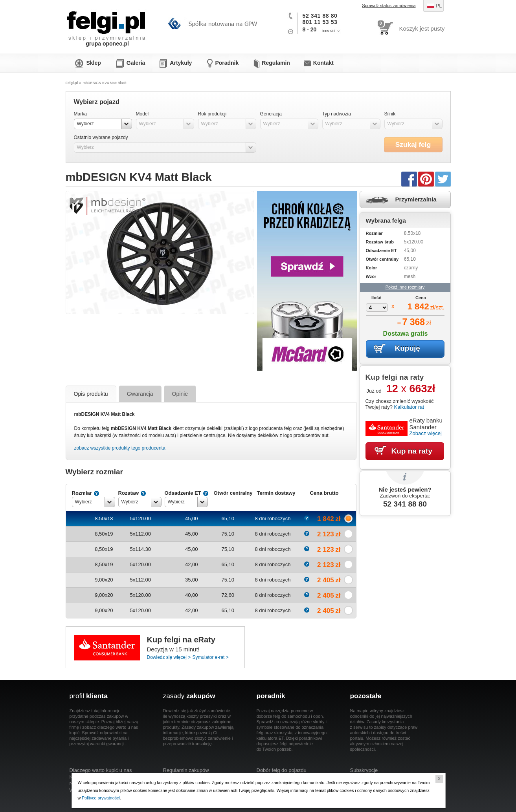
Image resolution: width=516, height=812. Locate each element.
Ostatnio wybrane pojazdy (101, 137)
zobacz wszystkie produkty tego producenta (120, 448)
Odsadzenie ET (183, 493)
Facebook (409, 179)
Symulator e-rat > (210, 657)
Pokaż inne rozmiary (405, 287)
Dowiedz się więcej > (169, 657)
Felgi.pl (107, 22)
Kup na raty (412, 451)
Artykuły (181, 63)
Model (142, 114)
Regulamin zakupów (186, 770)
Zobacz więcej (426, 433)
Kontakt (323, 63)
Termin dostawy (276, 493)
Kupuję (408, 348)
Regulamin (276, 63)
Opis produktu (91, 394)
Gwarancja (140, 394)
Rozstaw (129, 493)
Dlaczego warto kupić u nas (101, 770)
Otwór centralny (233, 493)
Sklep (94, 63)
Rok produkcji (212, 114)
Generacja (271, 114)
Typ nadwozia (337, 114)
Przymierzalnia (416, 199)
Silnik (390, 114)
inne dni (329, 31)
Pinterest (426, 179)
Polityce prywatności (101, 798)
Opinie (180, 394)
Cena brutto (324, 493)
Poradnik (227, 63)
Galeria (136, 63)
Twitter (443, 179)
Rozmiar (82, 493)
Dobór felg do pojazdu (282, 770)
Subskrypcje (364, 770)
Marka (80, 114)
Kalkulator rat (409, 407)
